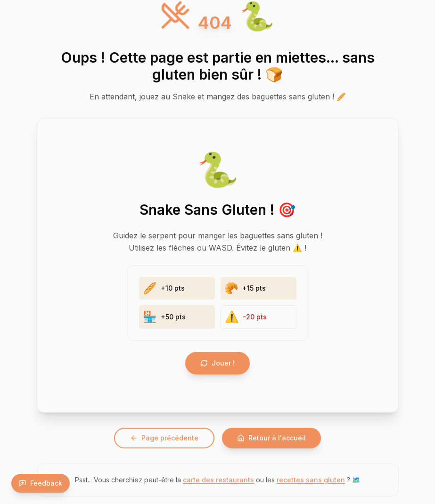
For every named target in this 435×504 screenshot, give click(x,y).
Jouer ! (217, 363)
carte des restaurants (218, 480)
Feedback (41, 483)
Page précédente (164, 438)
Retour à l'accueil (271, 438)
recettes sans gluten (311, 480)
